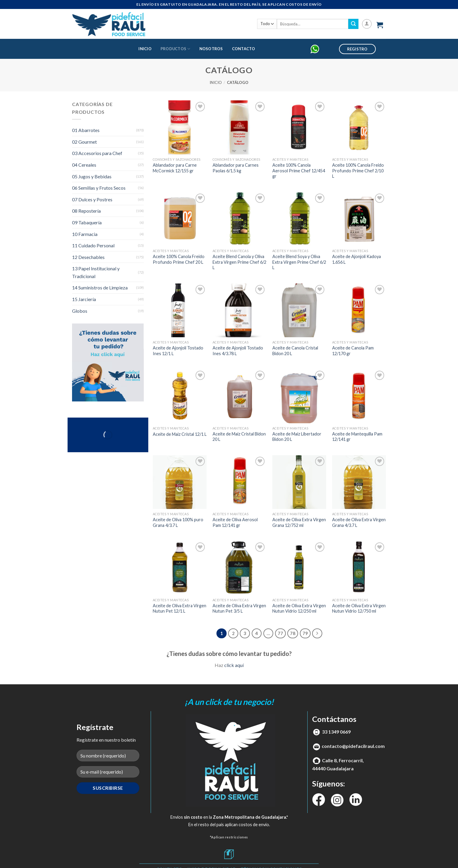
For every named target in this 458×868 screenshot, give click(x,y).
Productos (175, 49)
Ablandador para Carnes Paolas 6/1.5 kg (236, 168)
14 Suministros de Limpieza (100, 287)
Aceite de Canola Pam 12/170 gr (353, 351)
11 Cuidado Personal (93, 245)
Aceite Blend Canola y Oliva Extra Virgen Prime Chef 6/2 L (239, 262)
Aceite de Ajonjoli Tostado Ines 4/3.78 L (238, 351)
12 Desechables (88, 257)
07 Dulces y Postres (92, 199)
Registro (357, 49)
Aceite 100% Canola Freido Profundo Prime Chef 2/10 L (358, 171)
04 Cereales (84, 165)
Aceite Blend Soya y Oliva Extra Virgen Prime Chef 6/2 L (299, 262)
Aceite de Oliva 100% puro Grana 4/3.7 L (178, 522)
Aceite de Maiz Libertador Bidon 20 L (297, 437)
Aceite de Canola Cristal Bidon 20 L (295, 351)
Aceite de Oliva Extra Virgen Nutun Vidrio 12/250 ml (299, 608)
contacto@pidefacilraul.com (353, 746)
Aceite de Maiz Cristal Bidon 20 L (239, 437)
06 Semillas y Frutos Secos (99, 188)
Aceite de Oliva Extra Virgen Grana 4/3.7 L (359, 522)
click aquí (234, 665)
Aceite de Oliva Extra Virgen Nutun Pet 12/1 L (180, 608)
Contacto (244, 49)
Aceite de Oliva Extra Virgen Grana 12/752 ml (299, 522)
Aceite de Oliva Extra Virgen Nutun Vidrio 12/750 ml (359, 608)
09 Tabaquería (87, 222)
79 (305, 633)
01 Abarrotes (86, 130)
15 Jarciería (84, 299)
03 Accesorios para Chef (97, 153)
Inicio (145, 49)
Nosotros (211, 49)
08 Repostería (86, 211)
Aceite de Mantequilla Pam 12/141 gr (357, 437)
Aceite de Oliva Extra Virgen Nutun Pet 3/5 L (239, 608)
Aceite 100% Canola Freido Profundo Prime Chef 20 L (179, 259)
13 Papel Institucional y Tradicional (96, 272)
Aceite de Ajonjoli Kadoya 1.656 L (357, 259)
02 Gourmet (84, 142)
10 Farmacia (85, 234)
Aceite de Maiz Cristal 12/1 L (180, 434)
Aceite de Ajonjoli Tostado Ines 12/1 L (178, 351)
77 (280, 633)
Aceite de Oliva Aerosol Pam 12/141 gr (235, 522)
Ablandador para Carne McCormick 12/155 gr (175, 168)
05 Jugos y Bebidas (92, 176)
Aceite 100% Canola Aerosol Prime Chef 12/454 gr (299, 171)
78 (293, 633)
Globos (80, 311)
